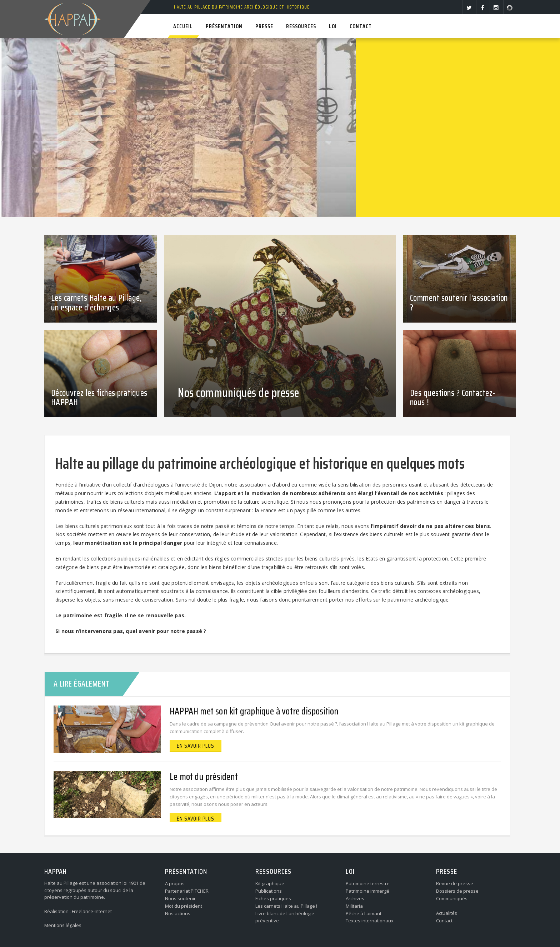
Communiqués (452, 898)
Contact (444, 921)
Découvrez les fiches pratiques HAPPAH (99, 398)
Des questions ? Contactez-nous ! (453, 398)
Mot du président (184, 906)
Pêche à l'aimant (364, 913)
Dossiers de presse (457, 891)
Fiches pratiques (273, 898)
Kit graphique (270, 883)
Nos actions (178, 913)
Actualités (447, 913)
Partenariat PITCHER (187, 891)
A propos (175, 883)
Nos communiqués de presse (239, 393)
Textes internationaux (370, 921)
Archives (355, 898)
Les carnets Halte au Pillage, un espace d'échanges (96, 303)
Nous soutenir (180, 898)
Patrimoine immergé (367, 891)
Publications (269, 891)
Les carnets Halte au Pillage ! (286, 906)
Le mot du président (204, 776)
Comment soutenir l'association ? (459, 303)
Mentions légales (63, 925)
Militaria (354, 906)
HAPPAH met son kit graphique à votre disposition (254, 711)
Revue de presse (455, 883)
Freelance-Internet (92, 911)
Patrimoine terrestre (368, 883)
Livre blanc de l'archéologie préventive (285, 917)
